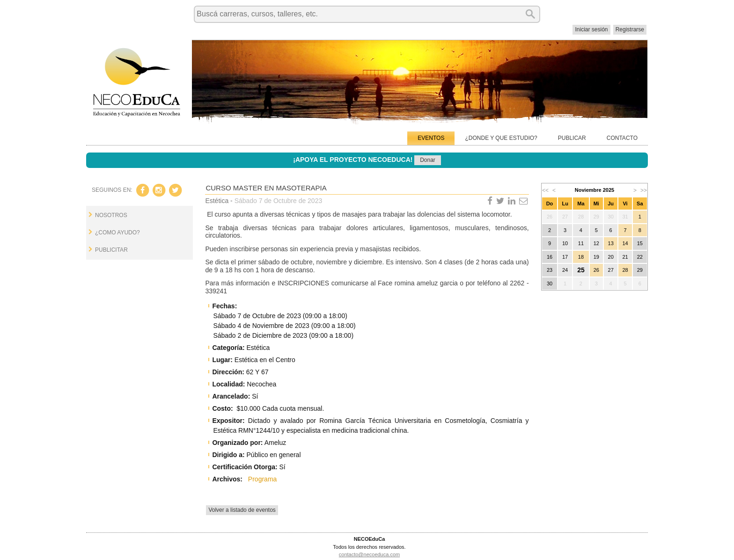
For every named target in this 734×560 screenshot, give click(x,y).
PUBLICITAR (111, 250)
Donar (428, 160)
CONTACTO (622, 138)
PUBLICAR (572, 138)
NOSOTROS (111, 215)
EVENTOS (431, 138)
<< (545, 190)
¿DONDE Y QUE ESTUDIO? (501, 138)
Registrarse (630, 29)
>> (644, 190)
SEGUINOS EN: (112, 190)
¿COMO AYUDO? (117, 233)
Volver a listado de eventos (242, 510)
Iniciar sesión (591, 29)
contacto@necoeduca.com (369, 554)
